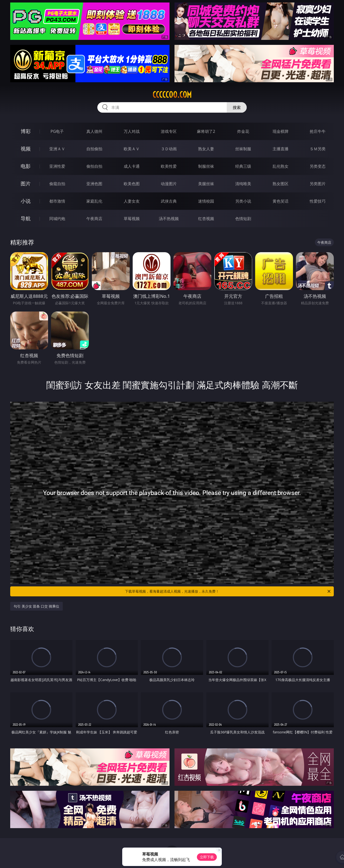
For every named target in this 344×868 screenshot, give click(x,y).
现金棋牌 (281, 131)
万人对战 (132, 131)
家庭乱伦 (94, 201)
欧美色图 (132, 184)
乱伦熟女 (281, 166)
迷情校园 (206, 201)
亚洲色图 (94, 184)
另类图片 (318, 184)
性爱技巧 (318, 201)
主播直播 (281, 149)
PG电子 (57, 131)
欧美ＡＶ (132, 149)
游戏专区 (169, 131)
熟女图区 (281, 184)
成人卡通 (132, 166)
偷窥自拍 (57, 184)
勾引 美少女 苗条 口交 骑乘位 (36, 606)
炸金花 (243, 131)
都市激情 (57, 201)
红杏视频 (206, 219)
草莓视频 (132, 219)
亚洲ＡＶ (57, 149)
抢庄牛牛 (318, 131)
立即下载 (207, 857)
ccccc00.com (172, 95)
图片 (26, 184)
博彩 (26, 131)
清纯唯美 (243, 184)
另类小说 (243, 201)
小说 (26, 201)
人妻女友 (132, 201)
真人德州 (94, 131)
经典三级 (243, 166)
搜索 (237, 107)
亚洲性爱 (57, 166)
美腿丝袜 (206, 184)
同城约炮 (57, 219)
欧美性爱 (169, 166)
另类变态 (318, 166)
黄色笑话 (281, 201)
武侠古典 (169, 201)
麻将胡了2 (206, 131)
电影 (26, 166)
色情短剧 (243, 219)
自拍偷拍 (94, 149)
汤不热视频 (169, 219)
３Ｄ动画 (169, 149)
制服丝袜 (206, 166)
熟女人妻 (206, 149)
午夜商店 (94, 219)
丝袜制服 (243, 149)
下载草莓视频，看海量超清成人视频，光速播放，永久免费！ (228, 591)
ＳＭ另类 (318, 149)
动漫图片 (169, 184)
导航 (26, 218)
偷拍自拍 (94, 166)
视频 (26, 149)
